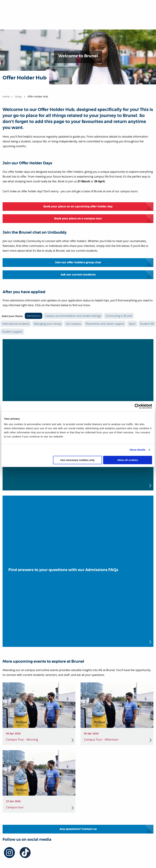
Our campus (73, 324)
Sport (132, 324)
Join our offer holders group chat (78, 262)
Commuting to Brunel (119, 316)
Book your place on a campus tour (78, 218)
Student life (147, 324)
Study (18, 96)
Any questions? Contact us (78, 829)
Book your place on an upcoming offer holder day (78, 206)
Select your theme (12, 316)
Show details (138, 450)
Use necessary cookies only (77, 460)
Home (6, 96)
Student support (12, 332)
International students (16, 324)
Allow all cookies (128, 460)
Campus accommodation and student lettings (73, 316)
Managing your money (48, 324)
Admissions (34, 316)
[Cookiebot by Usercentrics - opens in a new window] (137, 406)
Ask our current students (78, 275)
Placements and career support (105, 324)
